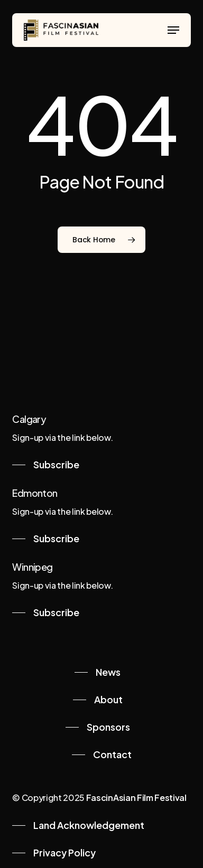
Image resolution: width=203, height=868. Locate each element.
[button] (173, 30)
